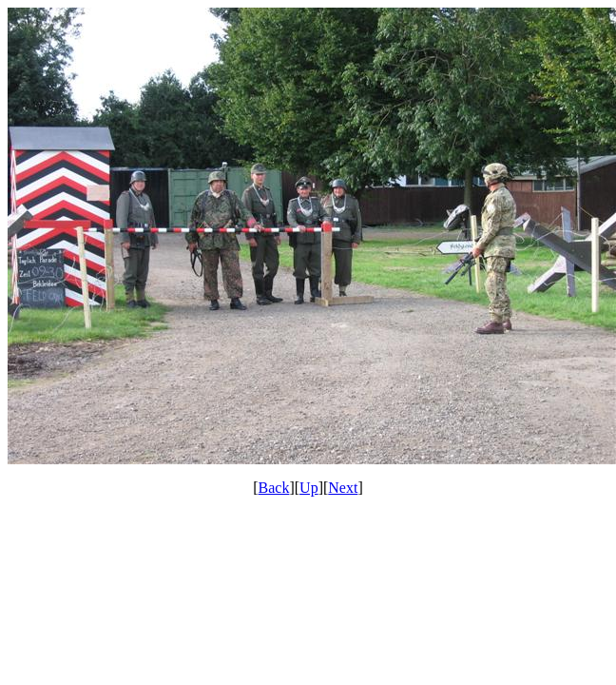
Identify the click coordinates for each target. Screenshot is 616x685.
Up (309, 488)
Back (274, 488)
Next (343, 488)
